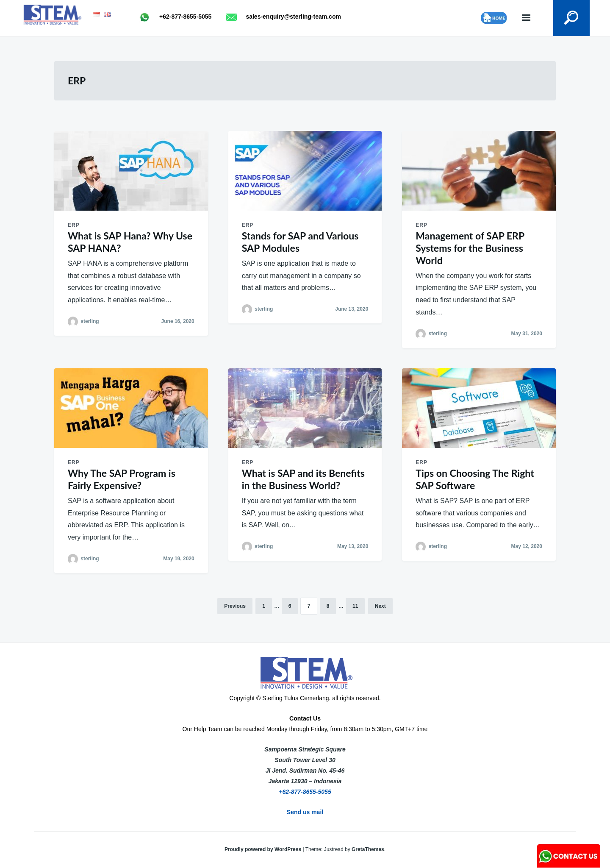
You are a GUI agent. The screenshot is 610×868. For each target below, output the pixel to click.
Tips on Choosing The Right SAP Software (475, 479)
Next (380, 606)
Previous (235, 606)
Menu (526, 18)
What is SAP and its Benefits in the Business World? (303, 479)
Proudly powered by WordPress (264, 849)
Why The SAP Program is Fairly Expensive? (122, 479)
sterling (90, 321)
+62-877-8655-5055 (305, 792)
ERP (74, 225)
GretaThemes (368, 849)
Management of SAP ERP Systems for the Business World (470, 248)
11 (355, 606)
